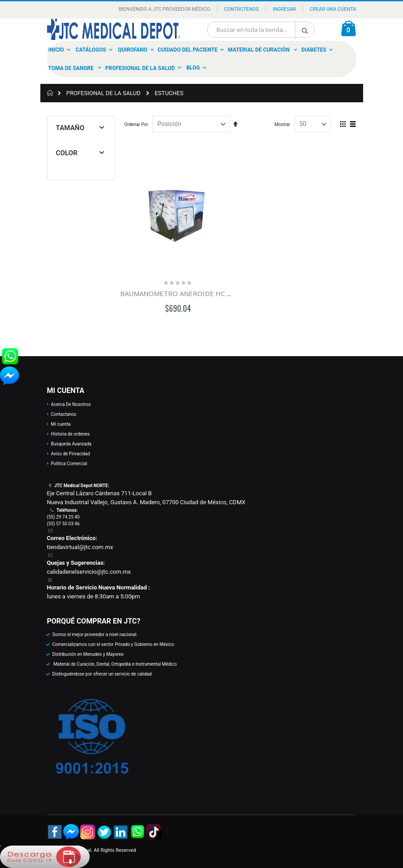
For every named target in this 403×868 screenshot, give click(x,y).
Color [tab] (67, 153)
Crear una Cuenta (333, 9)
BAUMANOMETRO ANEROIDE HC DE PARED (190, 293)
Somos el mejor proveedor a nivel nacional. (95, 635)
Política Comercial (69, 464)
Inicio (56, 50)
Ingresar (284, 9)
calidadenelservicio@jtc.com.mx (89, 572)
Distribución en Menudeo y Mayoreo (88, 654)
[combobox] (261, 30)
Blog (193, 68)
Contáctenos (241, 9)
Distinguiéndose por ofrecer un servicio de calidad (102, 674)
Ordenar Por (136, 124)
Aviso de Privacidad (71, 454)
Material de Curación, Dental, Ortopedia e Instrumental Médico (115, 664)
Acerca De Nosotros (71, 404)
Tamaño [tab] (70, 128)
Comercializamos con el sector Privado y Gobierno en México (113, 644)
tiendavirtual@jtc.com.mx (80, 547)
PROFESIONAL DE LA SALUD (104, 93)
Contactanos (64, 414)
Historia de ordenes (71, 434)
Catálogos (91, 50)
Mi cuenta (61, 424)
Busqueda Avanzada (71, 444)
